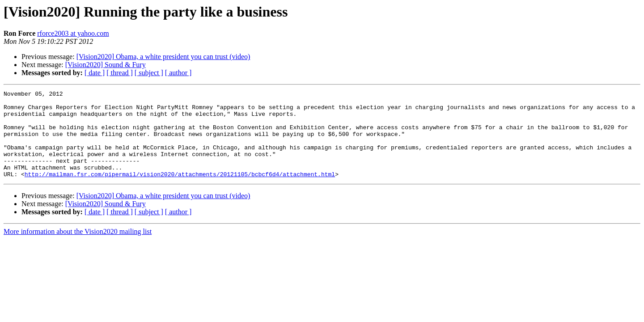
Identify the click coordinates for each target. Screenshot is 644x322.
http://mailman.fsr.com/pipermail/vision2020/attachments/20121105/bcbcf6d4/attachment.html (180, 191)
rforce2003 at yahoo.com (73, 33)
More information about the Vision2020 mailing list (78, 249)
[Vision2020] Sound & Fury (106, 65)
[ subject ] (149, 73)
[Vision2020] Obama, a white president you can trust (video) (163, 57)
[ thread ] (120, 73)
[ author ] (178, 73)
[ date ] (95, 73)
